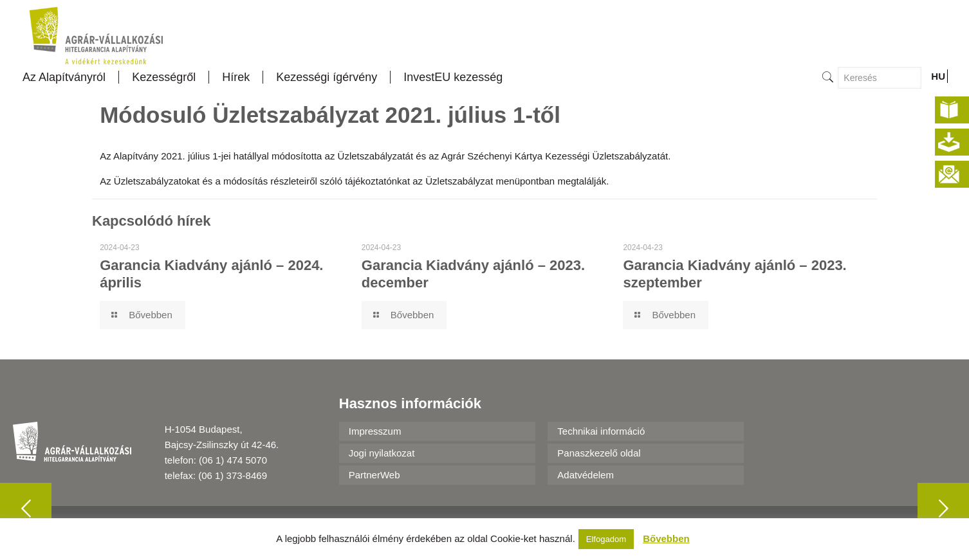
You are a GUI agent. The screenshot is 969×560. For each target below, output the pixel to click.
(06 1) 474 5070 (233, 460)
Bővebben (666, 538)
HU (938, 76)
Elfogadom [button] (606, 539)
